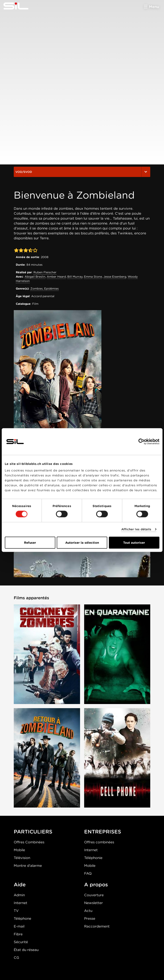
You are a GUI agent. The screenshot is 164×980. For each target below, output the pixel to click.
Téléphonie (93, 858)
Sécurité (21, 942)
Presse (90, 918)
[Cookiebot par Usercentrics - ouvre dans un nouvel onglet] (141, 442)
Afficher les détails (136, 529)
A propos (96, 885)
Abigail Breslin (35, 277)
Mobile (19, 850)
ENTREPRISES (103, 832)
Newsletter (93, 903)
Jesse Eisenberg (115, 277)
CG (16, 958)
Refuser (30, 542)
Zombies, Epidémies (45, 289)
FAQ (88, 873)
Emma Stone (93, 277)
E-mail (19, 926)
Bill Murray (75, 277)
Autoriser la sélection (82, 542)
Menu (154, 7)
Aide (20, 885)
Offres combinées (99, 842)
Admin (19, 895)
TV (16, 911)
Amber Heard (56, 277)
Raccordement (97, 926)
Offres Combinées (29, 842)
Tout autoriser (134, 542)
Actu (88, 911)
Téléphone (22, 918)
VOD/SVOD (82, 172)
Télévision (22, 858)
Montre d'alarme (28, 866)
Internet (91, 850)
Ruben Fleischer (45, 272)
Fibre (18, 934)
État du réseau (26, 950)
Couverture (94, 895)
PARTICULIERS (33, 832)
